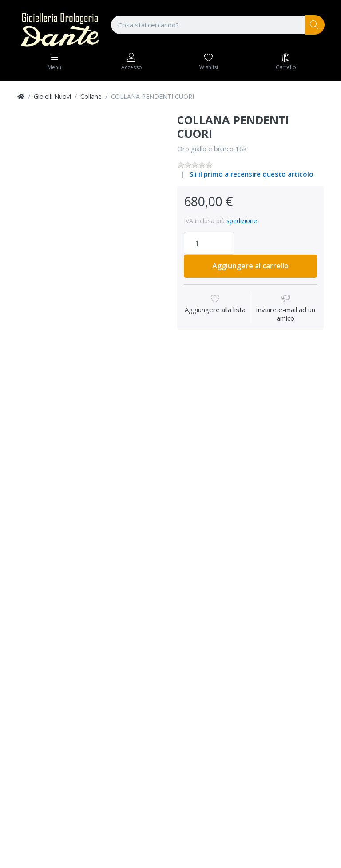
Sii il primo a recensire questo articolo (252, 174)
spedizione (242, 221)
